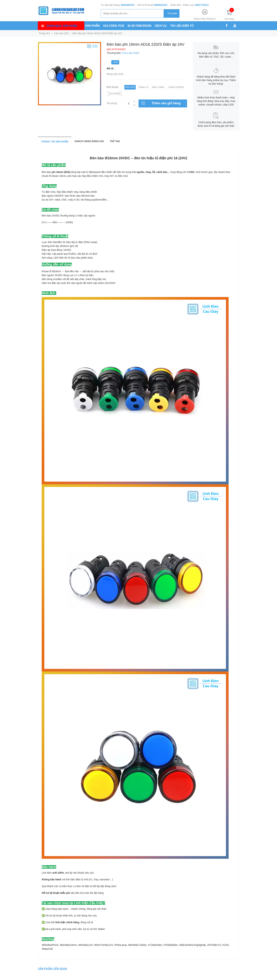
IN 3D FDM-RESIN (139, 26)
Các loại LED (61, 33)
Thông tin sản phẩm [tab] (55, 142)
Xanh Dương (176, 87)
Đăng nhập (200, 19)
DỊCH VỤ (161, 26)
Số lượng (112, 103)
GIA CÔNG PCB (114, 26)
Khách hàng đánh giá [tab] (89, 141)
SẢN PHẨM (92, 26)
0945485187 (128, 5)
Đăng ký (211, 19)
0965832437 (161, 5)
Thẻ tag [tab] (115, 141)
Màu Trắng (115, 94)
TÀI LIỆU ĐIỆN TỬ (182, 26)
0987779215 (202, 5)
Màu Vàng (158, 87)
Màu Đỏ (130, 87)
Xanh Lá (143, 87)
